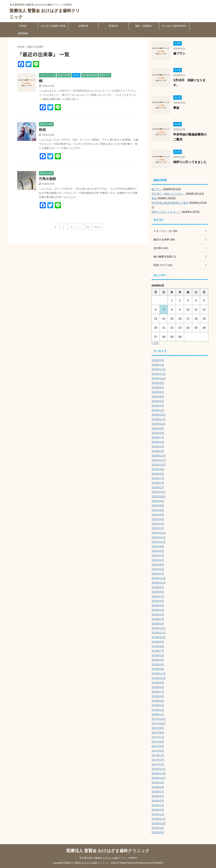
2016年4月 (158, 805)
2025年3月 (158, 406)
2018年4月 (158, 701)
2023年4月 (158, 483)
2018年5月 (158, 696)
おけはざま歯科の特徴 (53, 26)
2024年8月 (158, 433)
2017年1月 (158, 764)
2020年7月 (158, 596)
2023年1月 (158, 487)
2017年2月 (158, 760)
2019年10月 (159, 637)
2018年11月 (159, 674)
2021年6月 (158, 560)
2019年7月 (158, 651)
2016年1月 (158, 814)
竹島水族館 (47, 179)
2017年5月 (158, 746)
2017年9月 (158, 728)
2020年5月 (158, 605)
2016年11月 (159, 773)
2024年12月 (159, 415)
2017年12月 (159, 719)
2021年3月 (158, 569)
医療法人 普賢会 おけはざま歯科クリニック (108, 851)
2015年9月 (158, 828)
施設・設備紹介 (144, 26)
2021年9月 (158, 546)
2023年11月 (159, 460)
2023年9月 (158, 469)
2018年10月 (159, 678)
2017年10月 (159, 723)
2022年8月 (158, 506)
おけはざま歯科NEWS (174, 26)
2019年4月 (158, 664)
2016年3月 (158, 810)
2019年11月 (159, 633)
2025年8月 (158, 387)
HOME (23, 26)
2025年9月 (158, 383)
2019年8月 (158, 646)
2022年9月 (158, 501)
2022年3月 (158, 524)
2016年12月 (159, 769)
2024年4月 (158, 442)
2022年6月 (158, 510)
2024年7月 (158, 437)
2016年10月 (159, 778)
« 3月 (155, 343)
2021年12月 (159, 533)
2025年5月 (158, 397)
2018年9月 (158, 683)
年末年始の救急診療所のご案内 (170, 203)
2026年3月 (158, 360)
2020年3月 (158, 614)
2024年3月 (158, 446)
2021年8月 (158, 551)
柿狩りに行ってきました (190, 162)
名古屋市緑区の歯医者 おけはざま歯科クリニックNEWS (108, 858)
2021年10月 (159, 542)
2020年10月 (159, 583)
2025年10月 (159, 378)
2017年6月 (158, 742)
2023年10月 (159, 465)
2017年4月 (158, 751)
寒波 (176, 108)
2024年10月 (159, 424)
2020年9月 (158, 587)
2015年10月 (159, 823)
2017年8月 (158, 733)
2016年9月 (158, 782)
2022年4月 (158, 519)
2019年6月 (158, 655)
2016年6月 (158, 796)
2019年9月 (158, 642)
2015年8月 (158, 832)
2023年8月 (158, 474)
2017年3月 (158, 755)
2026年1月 (158, 365)
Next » (98, 227)
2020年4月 (158, 610)
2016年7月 (158, 792)
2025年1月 (158, 410)
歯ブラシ (179, 53)
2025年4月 (158, 401)
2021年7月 (158, 555)
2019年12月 (159, 628)
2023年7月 (158, 478)
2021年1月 (158, 574)
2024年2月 (158, 451)
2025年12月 (159, 369)
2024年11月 (159, 419)
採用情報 (23, 33)
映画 (42, 130)
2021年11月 (159, 537)
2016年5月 (158, 801)
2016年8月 (158, 787)
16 (88, 227)
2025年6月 (158, 392)
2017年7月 (158, 737)
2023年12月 (159, 456)
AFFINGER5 (156, 863)
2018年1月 (158, 714)
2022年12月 (159, 492)
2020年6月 (158, 601)
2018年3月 (158, 705)
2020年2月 (158, 619)
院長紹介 (114, 26)
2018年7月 (158, 692)
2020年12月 (159, 578)
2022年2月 (158, 528)
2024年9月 (158, 428)
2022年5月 (158, 515)
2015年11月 (159, 819)
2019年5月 (158, 660)
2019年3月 (158, 669)
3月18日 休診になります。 (168, 194)
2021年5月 (158, 565)
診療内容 (83, 26)
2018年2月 (158, 710)
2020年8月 (158, 592)
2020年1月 (158, 624)
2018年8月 (158, 687)
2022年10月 (159, 496)
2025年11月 (159, 374)
